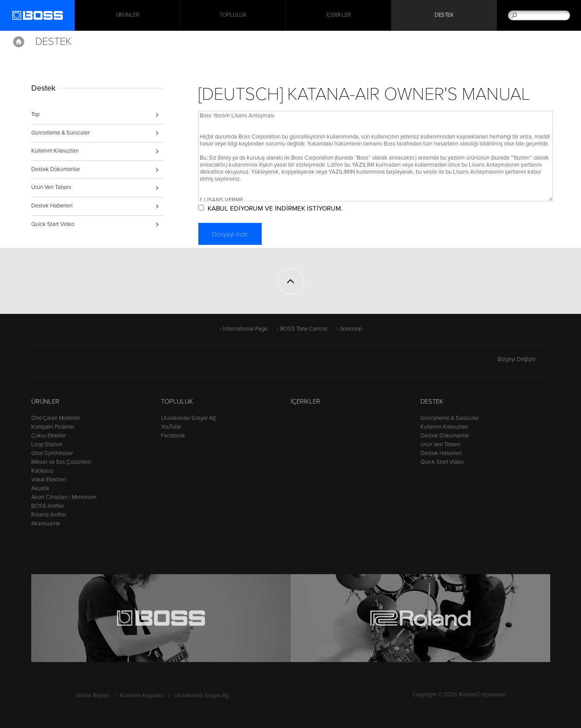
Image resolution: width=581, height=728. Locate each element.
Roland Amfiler (49, 515)
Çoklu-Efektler (49, 436)
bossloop (351, 329)
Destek (444, 15)
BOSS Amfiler (48, 506)
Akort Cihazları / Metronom (64, 497)
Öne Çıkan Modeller (56, 418)
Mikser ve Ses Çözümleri (61, 462)
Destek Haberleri (52, 206)
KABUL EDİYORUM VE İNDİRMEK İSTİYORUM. (275, 208)
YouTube (171, 427)
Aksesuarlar (46, 524)
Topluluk (233, 15)
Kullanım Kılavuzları (55, 151)
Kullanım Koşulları (142, 695)
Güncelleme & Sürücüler (60, 133)
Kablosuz (42, 471)
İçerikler (339, 15)
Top (35, 114)
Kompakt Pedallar (53, 427)
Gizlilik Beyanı (92, 695)
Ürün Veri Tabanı (51, 187)
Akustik (40, 488)
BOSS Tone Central (304, 329)
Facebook (173, 436)
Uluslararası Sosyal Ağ (188, 418)
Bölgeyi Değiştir (524, 359)
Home (19, 42)
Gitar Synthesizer (52, 453)
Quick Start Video (53, 224)
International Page (245, 329)
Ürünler (45, 401)
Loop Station (47, 444)
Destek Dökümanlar (56, 169)
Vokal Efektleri (49, 480)
